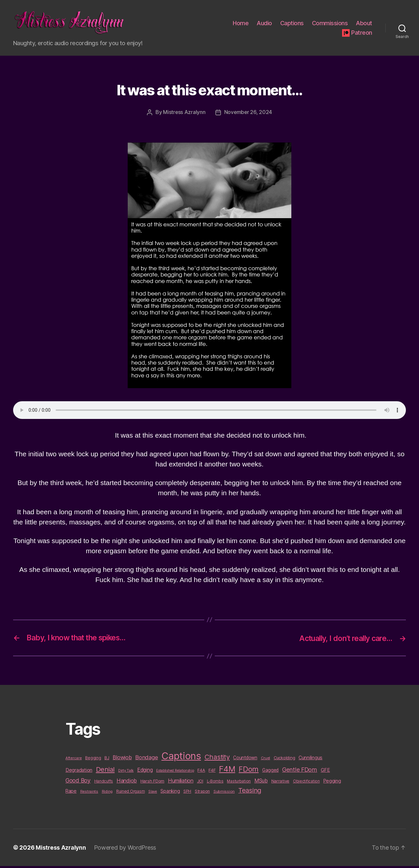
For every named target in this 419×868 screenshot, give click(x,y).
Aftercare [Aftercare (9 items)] (74, 760)
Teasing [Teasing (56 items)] (250, 792)
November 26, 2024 (248, 114)
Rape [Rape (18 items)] (71, 793)
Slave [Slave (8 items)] (153, 793)
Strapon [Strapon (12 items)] (202, 793)
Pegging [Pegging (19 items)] (332, 783)
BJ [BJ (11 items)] (107, 760)
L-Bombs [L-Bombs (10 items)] (215, 783)
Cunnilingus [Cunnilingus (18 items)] (310, 759)
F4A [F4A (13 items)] (201, 772)
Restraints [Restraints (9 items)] (89, 793)
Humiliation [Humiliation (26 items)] (181, 782)
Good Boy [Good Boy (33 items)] (78, 782)
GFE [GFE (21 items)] (325, 772)
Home (241, 24)
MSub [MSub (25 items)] (261, 782)
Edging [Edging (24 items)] (145, 772)
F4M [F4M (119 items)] (227, 771)
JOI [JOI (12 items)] (200, 783)
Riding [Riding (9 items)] (107, 793)
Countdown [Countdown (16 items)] (245, 760)
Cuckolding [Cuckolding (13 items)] (284, 760)
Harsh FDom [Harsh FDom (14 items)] (152, 783)
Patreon (362, 34)
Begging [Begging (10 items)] (93, 760)
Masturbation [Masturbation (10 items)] (239, 783)
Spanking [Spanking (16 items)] (170, 793)
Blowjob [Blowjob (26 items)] (122, 759)
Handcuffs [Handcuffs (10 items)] (104, 783)
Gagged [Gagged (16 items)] (270, 772)
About (364, 24)
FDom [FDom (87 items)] (249, 771)
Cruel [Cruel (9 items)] (266, 760)
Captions (292, 24)
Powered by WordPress (126, 849)
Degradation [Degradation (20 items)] (79, 772)
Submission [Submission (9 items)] (224, 793)
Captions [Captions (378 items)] (181, 758)
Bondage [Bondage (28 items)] (146, 759)
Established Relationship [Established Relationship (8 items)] (175, 773)
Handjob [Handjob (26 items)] (127, 782)
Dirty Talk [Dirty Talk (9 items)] (126, 772)
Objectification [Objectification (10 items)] (306, 783)
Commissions (330, 24)
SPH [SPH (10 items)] (187, 793)
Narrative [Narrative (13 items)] (281, 783)
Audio (264, 24)
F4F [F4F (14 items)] (212, 772)
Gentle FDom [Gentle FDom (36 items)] (300, 772)
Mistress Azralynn (184, 114)
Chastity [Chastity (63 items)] (217, 759)
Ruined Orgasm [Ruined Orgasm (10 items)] (131, 793)
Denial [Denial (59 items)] (105, 771)
